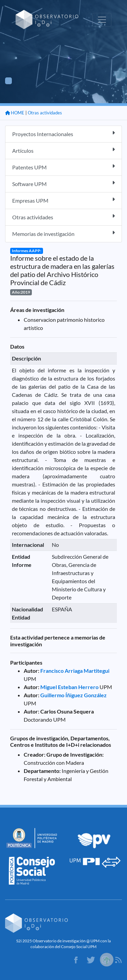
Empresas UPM (63, 200)
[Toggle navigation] (102, 20)
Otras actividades (45, 113)
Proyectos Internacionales (63, 134)
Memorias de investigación (63, 233)
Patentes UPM (63, 167)
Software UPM (63, 183)
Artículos (63, 150)
